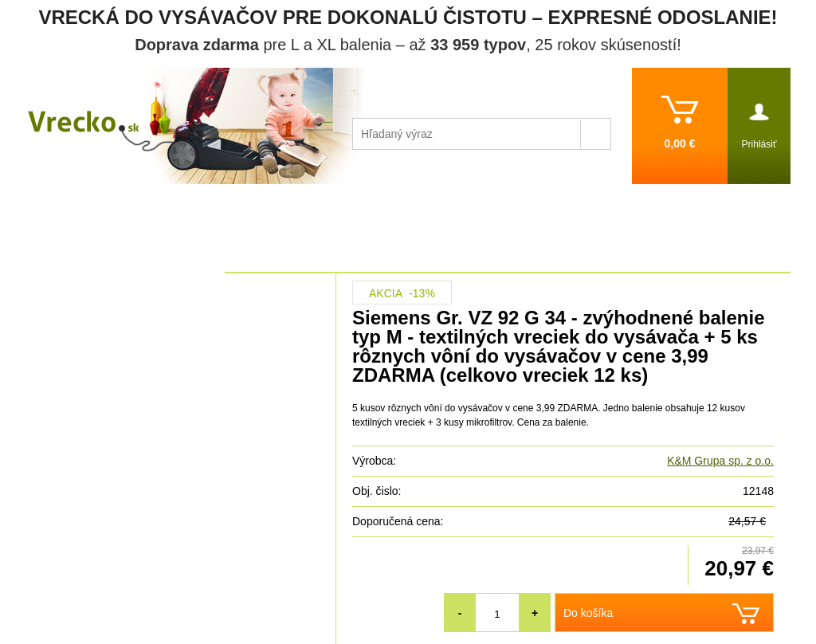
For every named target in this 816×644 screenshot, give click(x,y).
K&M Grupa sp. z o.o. (720, 461)
